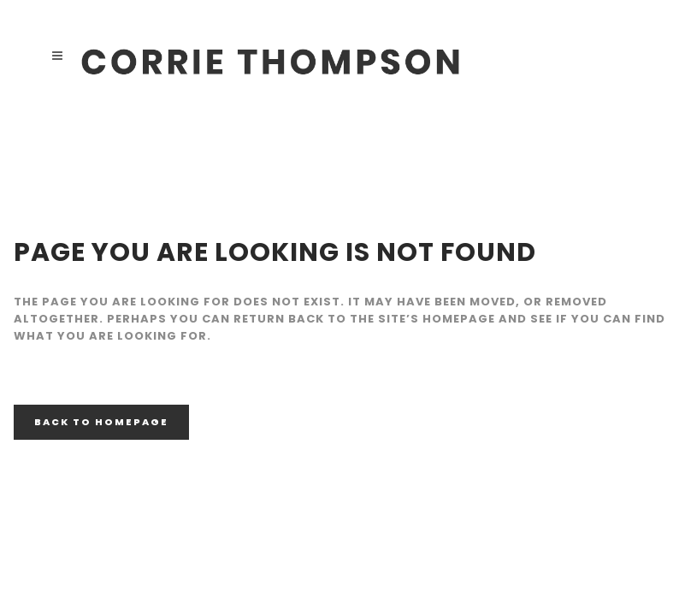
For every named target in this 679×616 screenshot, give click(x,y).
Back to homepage (101, 422)
